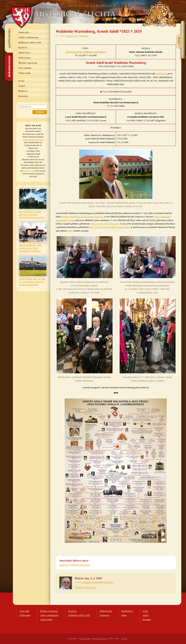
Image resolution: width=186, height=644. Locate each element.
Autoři (22, 86)
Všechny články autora (86, 587)
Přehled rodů (106, 611)
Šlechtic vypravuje (28, 63)
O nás (21, 81)
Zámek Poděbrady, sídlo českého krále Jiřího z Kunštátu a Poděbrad (30, 248)
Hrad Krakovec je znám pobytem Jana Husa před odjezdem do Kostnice (32, 214)
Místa (124, 615)
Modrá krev (25, 53)
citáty (70, 231)
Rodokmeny (127, 611)
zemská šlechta (28, 140)
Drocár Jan (72, 36)
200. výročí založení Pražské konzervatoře (110, 227)
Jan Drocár (85, 638)
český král (40, 140)
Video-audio (25, 73)
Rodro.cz (23, 91)
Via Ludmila (25, 68)
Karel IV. (23, 48)
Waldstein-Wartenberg (80, 565)
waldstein (64, 565)
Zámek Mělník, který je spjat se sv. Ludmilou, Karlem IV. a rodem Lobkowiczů (32, 282)
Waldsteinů (161, 74)
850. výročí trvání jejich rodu (105, 224)
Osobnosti (83, 36)
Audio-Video (46, 619)
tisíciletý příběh (29, 171)
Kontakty (23, 96)
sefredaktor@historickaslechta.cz (98, 582)
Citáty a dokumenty (29, 37)
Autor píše (24, 32)
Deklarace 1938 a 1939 (30, 42)
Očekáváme (24, 58)
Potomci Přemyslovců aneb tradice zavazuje (82, 217)
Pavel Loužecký (100, 638)
